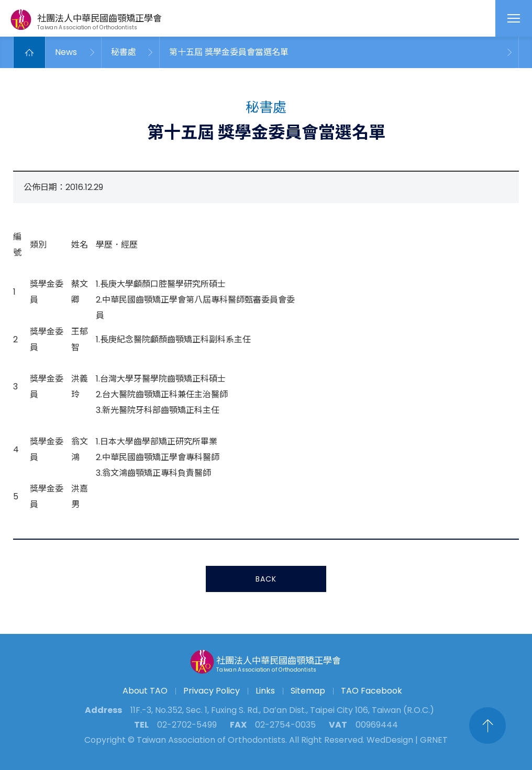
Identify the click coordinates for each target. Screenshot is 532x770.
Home (29, 52)
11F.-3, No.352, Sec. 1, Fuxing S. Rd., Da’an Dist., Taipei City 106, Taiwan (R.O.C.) (282, 710)
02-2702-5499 (187, 725)
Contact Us (437, 19)
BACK (266, 581)
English (478, 19)
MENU (514, 18)
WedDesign (390, 740)
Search (416, 19)
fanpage (459, 19)
